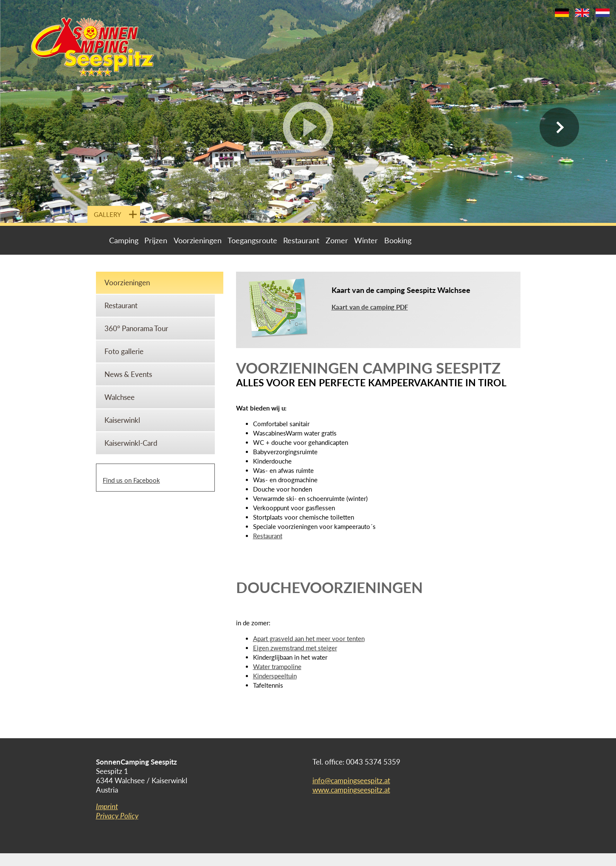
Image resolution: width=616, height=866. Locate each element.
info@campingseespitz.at (351, 780)
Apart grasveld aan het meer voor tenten (309, 638)
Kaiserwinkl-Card (131, 443)
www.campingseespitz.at (351, 790)
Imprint (107, 806)
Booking (398, 240)
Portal (101, 240)
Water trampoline (277, 666)
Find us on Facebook (131, 480)
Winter (366, 240)
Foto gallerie (124, 351)
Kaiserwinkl (122, 420)
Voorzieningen (198, 240)
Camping (124, 240)
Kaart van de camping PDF (370, 307)
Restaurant (301, 240)
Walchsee (120, 397)
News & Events (128, 374)
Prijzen (156, 240)
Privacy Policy (117, 816)
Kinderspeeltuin (275, 676)
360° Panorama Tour (136, 328)
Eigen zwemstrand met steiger (295, 648)
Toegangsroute (252, 240)
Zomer (337, 240)
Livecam (428, 240)
